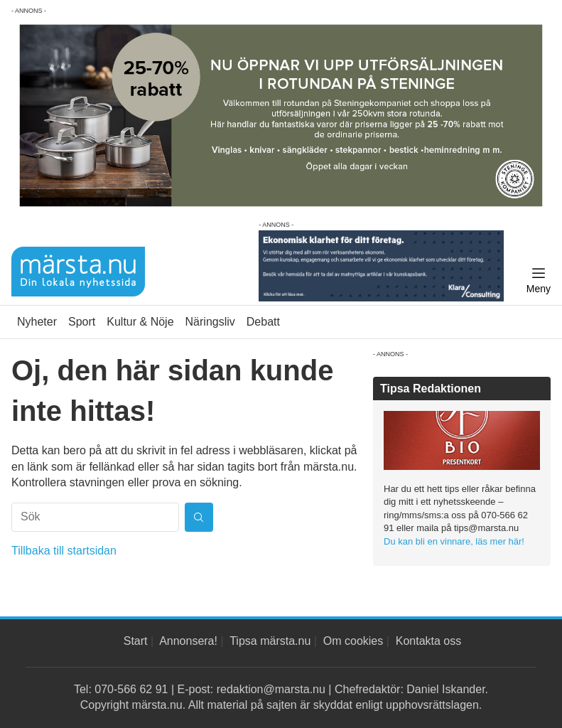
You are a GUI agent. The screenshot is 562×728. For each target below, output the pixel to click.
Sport (82, 322)
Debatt (263, 322)
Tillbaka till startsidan (64, 551)
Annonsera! (188, 641)
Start (136, 641)
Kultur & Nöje (140, 322)
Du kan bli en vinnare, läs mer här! (454, 541)
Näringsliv (210, 322)
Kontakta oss (429, 641)
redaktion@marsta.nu (271, 689)
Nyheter (37, 322)
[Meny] (539, 281)
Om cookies (353, 641)
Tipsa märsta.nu (270, 641)
